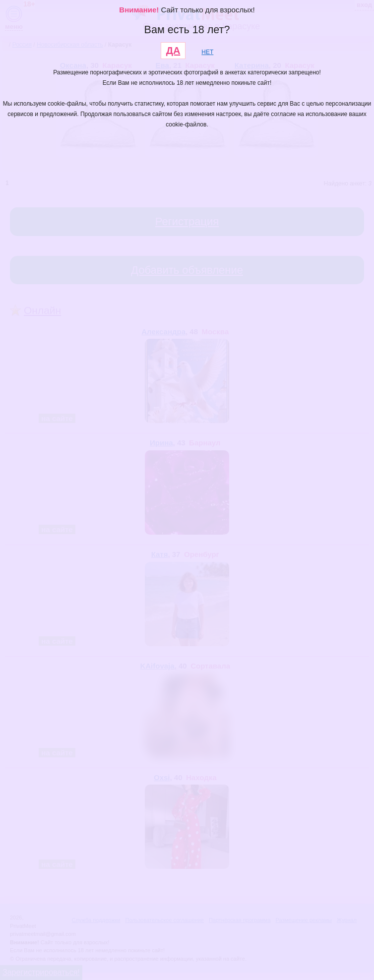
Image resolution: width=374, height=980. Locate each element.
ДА (173, 51)
